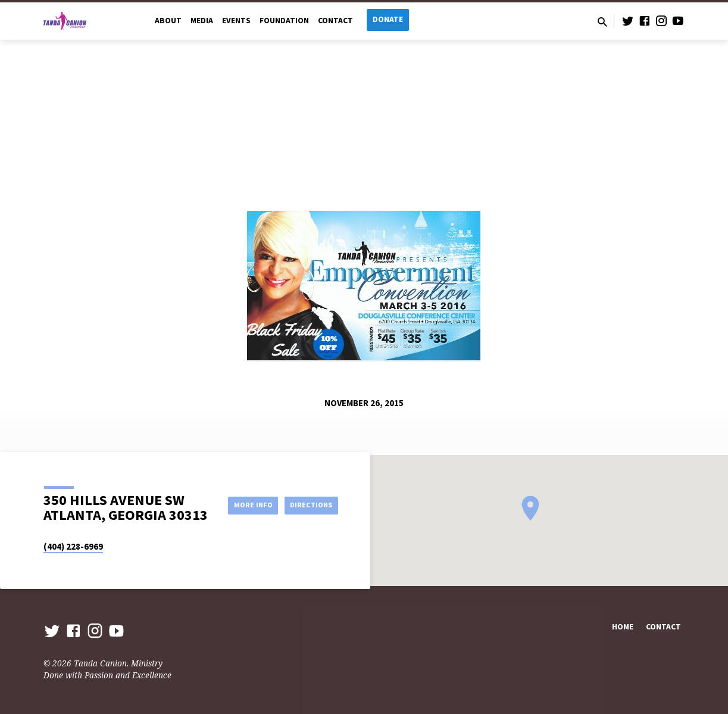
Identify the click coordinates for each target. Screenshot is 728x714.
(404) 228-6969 (73, 546)
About (168, 21)
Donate (388, 19)
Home (623, 627)
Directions (308, 516)
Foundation (284, 21)
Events (236, 21)
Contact (335, 21)
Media (202, 21)
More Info (308, 492)
